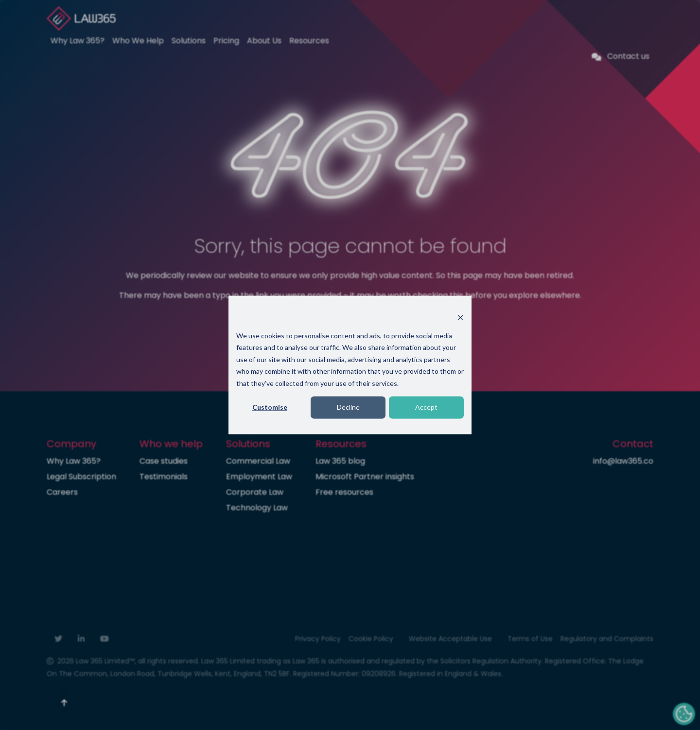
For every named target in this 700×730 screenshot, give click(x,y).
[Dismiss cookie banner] (460, 317)
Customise (270, 407)
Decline (348, 407)
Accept (426, 407)
